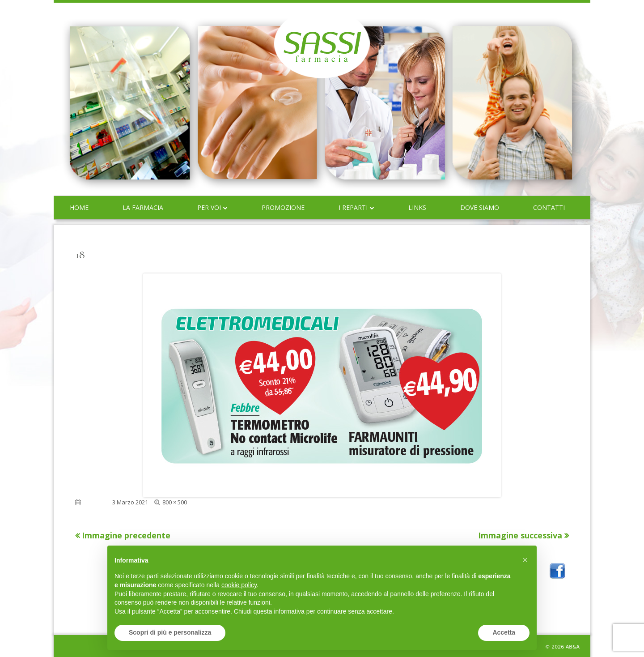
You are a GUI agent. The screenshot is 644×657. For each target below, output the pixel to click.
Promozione (283, 207)
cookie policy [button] (239, 585)
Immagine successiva (520, 535)
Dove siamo (480, 207)
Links (417, 207)
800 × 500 (175, 502)
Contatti (549, 207)
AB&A (573, 647)
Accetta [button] (504, 632)
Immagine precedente (126, 535)
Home (79, 207)
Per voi (209, 207)
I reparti (353, 207)
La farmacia (143, 207)
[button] (525, 560)
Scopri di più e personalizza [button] (170, 632)
